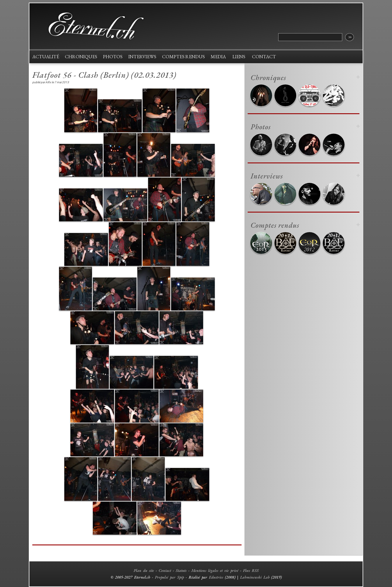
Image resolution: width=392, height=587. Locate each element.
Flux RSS (251, 570)
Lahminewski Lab (255, 577)
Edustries (216, 577)
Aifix (48, 82)
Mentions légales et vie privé (215, 570)
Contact (165, 570)
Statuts (181, 570)
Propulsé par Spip (169, 577)
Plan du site (144, 570)
